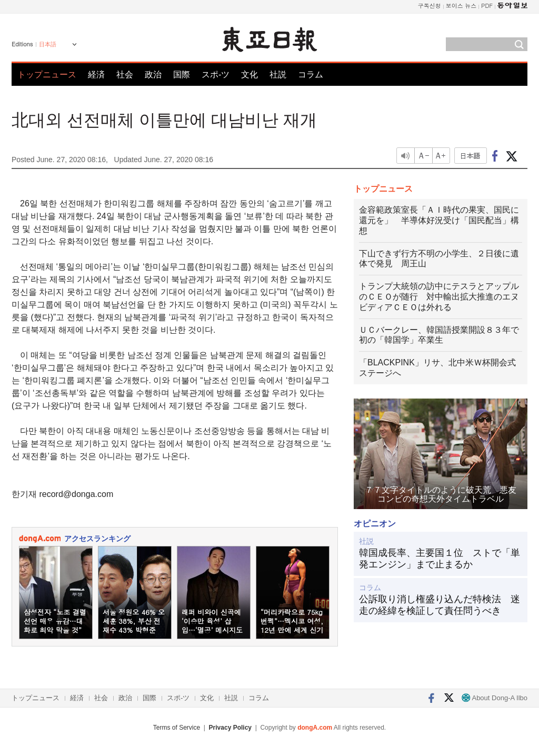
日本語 (48, 44)
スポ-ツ (216, 74)
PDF (487, 6)
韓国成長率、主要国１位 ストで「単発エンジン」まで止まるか (440, 559)
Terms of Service (177, 728)
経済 (96, 74)
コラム (311, 74)
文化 (249, 74)
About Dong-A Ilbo (495, 698)
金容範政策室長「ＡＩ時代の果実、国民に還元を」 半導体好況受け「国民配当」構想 (439, 220)
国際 (182, 74)
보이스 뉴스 (461, 6)
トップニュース (47, 74)
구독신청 (430, 6)
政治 (153, 74)
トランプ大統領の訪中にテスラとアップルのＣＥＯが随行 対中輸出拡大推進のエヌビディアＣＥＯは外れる (439, 297)
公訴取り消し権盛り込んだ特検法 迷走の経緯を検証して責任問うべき (440, 605)
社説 (278, 74)
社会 (125, 74)
